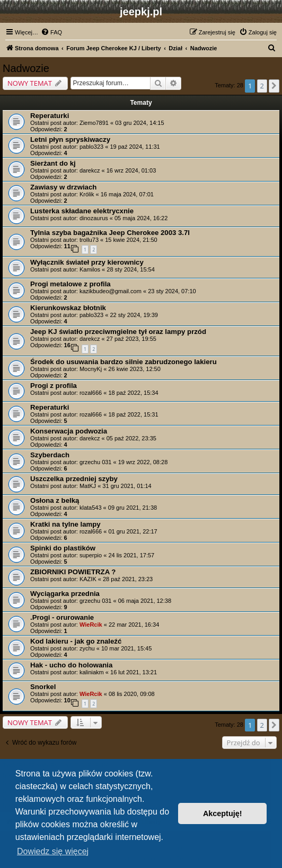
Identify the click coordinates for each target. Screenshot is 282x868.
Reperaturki (50, 116)
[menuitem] (51, 32)
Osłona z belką (55, 500)
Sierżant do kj (53, 163)
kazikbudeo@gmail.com (111, 291)
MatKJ (88, 486)
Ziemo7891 (94, 123)
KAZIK (88, 579)
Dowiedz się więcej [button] (53, 851)
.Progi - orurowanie (62, 617)
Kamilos (90, 269)
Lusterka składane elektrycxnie (82, 211)
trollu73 (89, 240)
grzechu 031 (96, 462)
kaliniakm (92, 672)
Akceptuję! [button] (223, 813)
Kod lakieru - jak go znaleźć (76, 641)
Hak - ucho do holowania (71, 665)
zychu (87, 648)
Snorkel (43, 687)
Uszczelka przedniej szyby (74, 479)
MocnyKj (91, 369)
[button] (274, 86)
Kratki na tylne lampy (65, 524)
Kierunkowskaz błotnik (68, 308)
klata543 (91, 508)
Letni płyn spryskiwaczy (70, 139)
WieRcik (91, 625)
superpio (91, 555)
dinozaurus (94, 218)
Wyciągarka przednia (65, 594)
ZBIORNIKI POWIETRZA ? (73, 572)
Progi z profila (54, 386)
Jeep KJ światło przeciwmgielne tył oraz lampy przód (118, 332)
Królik (87, 194)
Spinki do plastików (63, 548)
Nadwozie (26, 68)
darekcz (90, 170)
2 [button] (262, 86)
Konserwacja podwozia (69, 431)
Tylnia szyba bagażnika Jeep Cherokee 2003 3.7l (110, 233)
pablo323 (91, 147)
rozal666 (91, 393)
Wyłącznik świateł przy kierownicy (87, 262)
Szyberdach (50, 455)
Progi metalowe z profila (70, 284)
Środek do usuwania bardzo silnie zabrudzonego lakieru (124, 362)
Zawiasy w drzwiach (63, 187)
